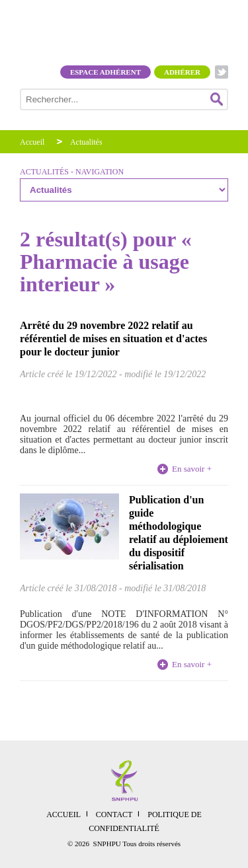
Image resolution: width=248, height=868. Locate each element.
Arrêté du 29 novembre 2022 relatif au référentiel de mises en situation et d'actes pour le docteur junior (113, 339)
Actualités (86, 142)
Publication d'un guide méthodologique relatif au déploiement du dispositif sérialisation (179, 533)
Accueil (32, 142)
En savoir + (192, 469)
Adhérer (182, 72)
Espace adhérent (105, 72)
